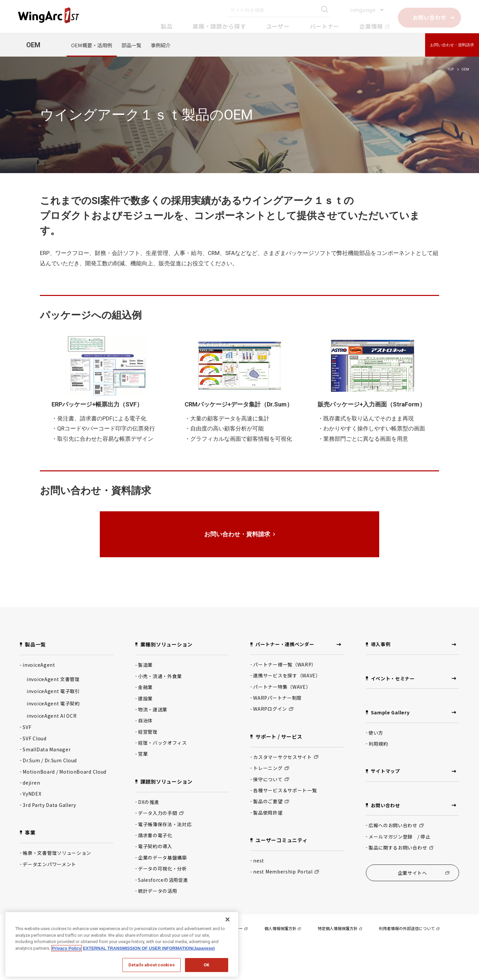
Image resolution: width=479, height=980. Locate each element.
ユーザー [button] (278, 26)
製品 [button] (167, 26)
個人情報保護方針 (283, 928)
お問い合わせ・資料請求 (452, 45)
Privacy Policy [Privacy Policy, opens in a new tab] (67, 948)
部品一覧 (131, 45)
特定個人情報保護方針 (340, 928)
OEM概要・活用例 (92, 45)
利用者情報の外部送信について (409, 928)
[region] (122, 944)
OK (206, 965)
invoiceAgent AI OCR (52, 716)
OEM (33, 45)
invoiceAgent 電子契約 (53, 703)
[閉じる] (228, 919)
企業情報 (375, 26)
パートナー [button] (324, 26)
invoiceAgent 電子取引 (53, 691)
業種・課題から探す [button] (219, 26)
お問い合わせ (430, 17)
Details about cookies (152, 965)
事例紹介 (161, 45)
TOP (451, 69)
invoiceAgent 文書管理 (53, 679)
